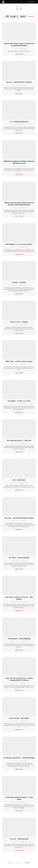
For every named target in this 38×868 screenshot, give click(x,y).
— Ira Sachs (19, 282)
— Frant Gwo (19, 440)
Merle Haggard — (19, 244)
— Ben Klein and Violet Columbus (19, 518)
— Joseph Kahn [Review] (19, 122)
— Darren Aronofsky (19, 558)
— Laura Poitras (19, 798)
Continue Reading (19, 54)
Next (28, 863)
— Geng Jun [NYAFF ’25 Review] (19, 82)
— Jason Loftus (19, 718)
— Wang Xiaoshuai (19, 839)
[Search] (29, 2)
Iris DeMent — (19, 401)
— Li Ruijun (19, 322)
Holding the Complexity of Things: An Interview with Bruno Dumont (19, 162)
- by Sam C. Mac (22, 48)
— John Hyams (19, 480)
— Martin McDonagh (19, 758)
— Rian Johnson (19, 598)
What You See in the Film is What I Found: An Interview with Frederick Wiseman (19, 204)
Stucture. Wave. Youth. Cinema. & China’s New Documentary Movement (19, 44)
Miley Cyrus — (19, 361)
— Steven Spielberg (19, 639)
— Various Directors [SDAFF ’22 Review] (19, 679)
